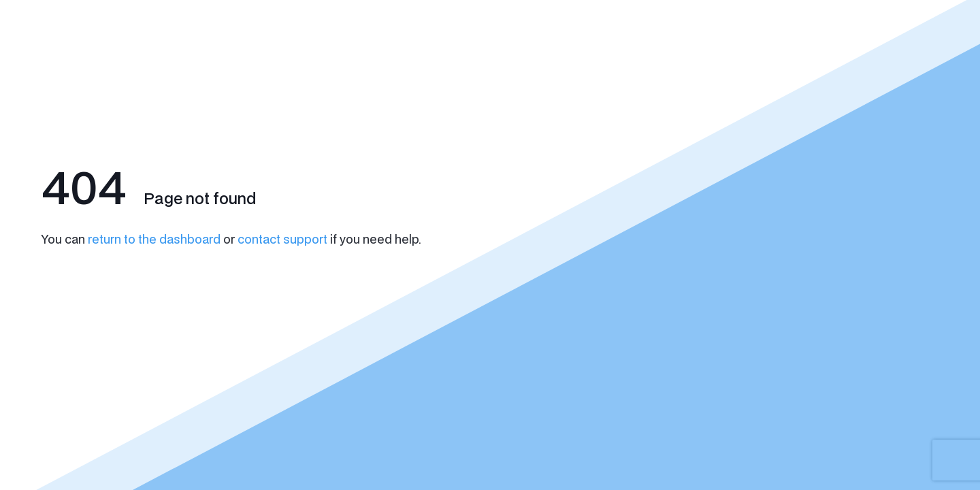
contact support (282, 239)
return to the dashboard (154, 239)
